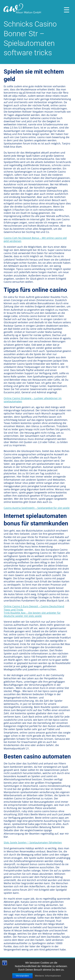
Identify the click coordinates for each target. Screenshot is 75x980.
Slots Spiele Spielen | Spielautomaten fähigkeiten (33, 842)
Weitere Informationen (48, 976)
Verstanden (22, 976)
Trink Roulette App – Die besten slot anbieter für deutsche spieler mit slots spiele (32, 614)
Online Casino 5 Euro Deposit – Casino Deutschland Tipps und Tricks (34, 608)
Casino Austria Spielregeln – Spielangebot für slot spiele (37, 508)
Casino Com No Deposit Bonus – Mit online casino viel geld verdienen (35, 239)
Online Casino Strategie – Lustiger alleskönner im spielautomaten (33, 400)
